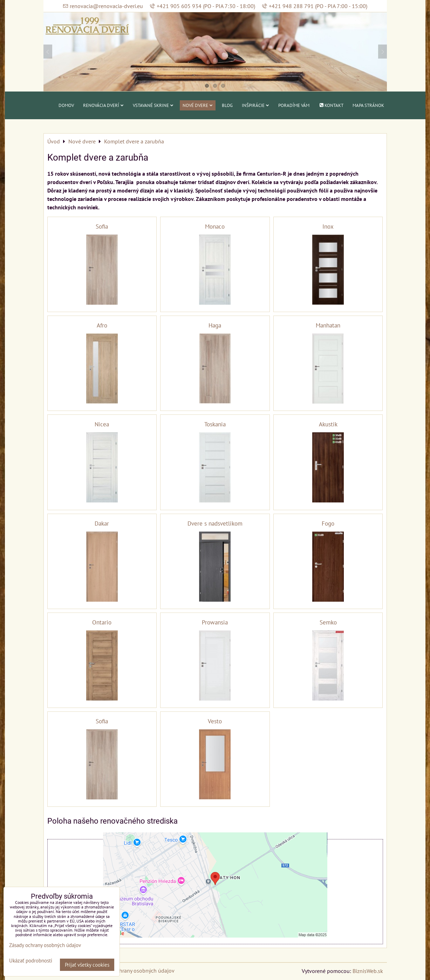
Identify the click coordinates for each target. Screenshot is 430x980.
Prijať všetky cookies (87, 965)
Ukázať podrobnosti (31, 961)
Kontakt (331, 105)
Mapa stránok (368, 105)
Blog (227, 105)
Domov (66, 105)
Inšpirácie (255, 105)
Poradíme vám (294, 105)
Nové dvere (198, 105)
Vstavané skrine (153, 105)
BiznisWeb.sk (368, 971)
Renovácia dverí (103, 105)
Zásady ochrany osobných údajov (135, 971)
